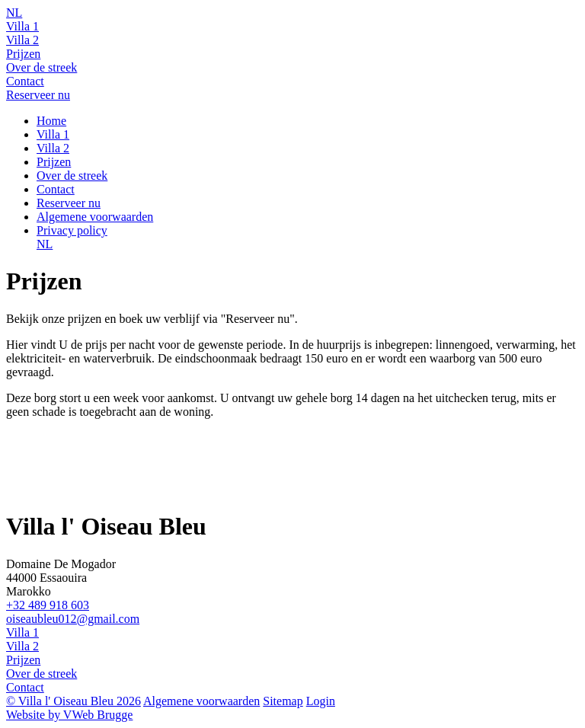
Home (51, 121)
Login (321, 701)
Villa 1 (22, 26)
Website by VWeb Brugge (69, 715)
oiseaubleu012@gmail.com (73, 619)
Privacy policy (72, 230)
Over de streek (42, 67)
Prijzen (23, 54)
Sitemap (283, 701)
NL (14, 13)
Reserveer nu (38, 95)
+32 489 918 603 (48, 605)
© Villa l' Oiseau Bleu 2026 (74, 701)
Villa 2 (22, 40)
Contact (25, 81)
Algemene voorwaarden (95, 217)
